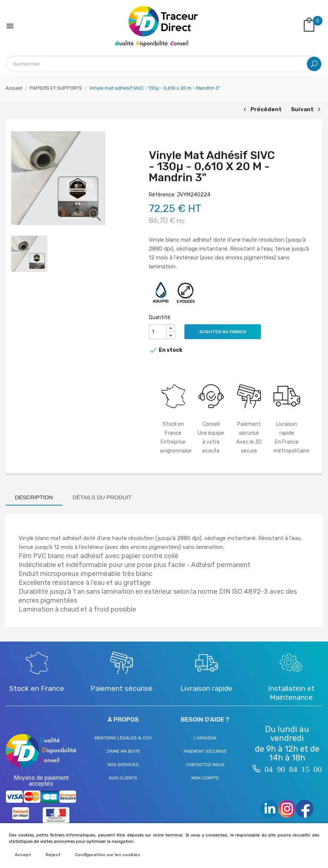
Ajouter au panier (223, 332)
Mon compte (205, 778)
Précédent (262, 110)
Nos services (123, 765)
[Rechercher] (164, 64)
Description (34, 497)
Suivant (307, 110)
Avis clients (123, 778)
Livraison (205, 738)
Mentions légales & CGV (123, 738)
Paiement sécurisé (205, 751)
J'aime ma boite (123, 751)
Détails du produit (102, 497)
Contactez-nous (205, 765)
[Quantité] (158, 332)
